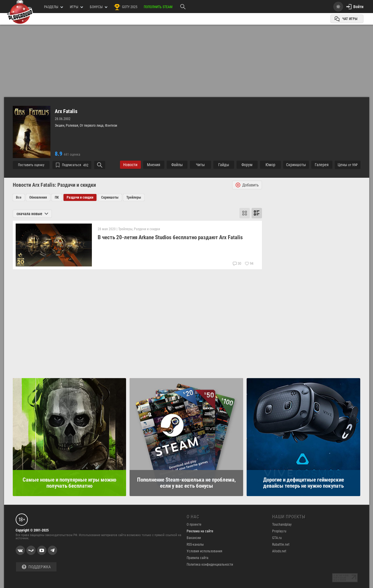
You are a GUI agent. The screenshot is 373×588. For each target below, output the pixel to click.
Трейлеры (134, 197)
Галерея (322, 165)
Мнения (154, 165)
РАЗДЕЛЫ (53, 7)
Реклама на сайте (200, 531)
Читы (200, 165)
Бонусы (99, 7)
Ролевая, (73, 126)
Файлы (177, 165)
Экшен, (60, 126)
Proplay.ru (279, 531)
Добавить (247, 185)
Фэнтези (111, 126)
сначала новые (32, 214)
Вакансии (194, 538)
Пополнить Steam (158, 7)
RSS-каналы (195, 545)
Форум (247, 165)
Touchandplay (282, 525)
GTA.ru (277, 538)
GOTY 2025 (125, 7)
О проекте (194, 525)
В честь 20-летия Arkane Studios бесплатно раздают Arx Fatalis (170, 237)
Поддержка (36, 567)
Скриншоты (110, 197)
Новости (130, 165)
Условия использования (204, 551)
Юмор (270, 165)
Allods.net (279, 551)
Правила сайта (198, 558)
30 (237, 264)
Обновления (38, 197)
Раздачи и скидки (80, 197)
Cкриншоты (296, 165)
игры (76, 7)
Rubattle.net (281, 545)
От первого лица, (92, 126)
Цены (348, 165)
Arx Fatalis (66, 111)
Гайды (224, 165)
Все (19, 197)
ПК (57, 197)
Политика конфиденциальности (210, 565)
